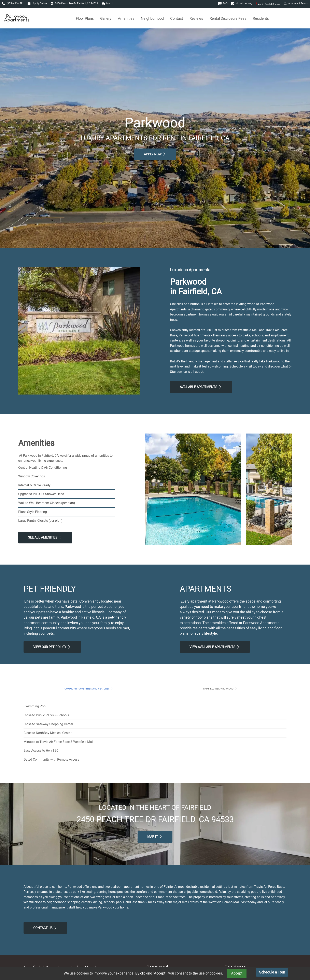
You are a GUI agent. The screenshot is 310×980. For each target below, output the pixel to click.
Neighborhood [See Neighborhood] (152, 18)
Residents (261, 18)
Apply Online (37, 3)
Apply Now (155, 154)
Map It (107, 3)
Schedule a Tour (272, 972)
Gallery (106, 18)
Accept (237, 973)
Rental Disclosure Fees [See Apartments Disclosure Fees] (228, 18)
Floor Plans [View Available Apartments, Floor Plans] (85, 18)
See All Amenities (45, 538)
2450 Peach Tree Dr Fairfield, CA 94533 (74, 3)
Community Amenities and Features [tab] (89, 688)
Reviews (196, 18)
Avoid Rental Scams (268, 4)
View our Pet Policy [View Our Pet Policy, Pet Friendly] (52, 647)
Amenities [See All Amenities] (126, 18)
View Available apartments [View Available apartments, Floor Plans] (215, 647)
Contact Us (45, 928)
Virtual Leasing (242, 3)
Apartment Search (296, 3)
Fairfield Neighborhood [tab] (221, 688)
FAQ (223, 3)
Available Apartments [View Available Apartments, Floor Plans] (201, 387)
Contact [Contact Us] (177, 18)
